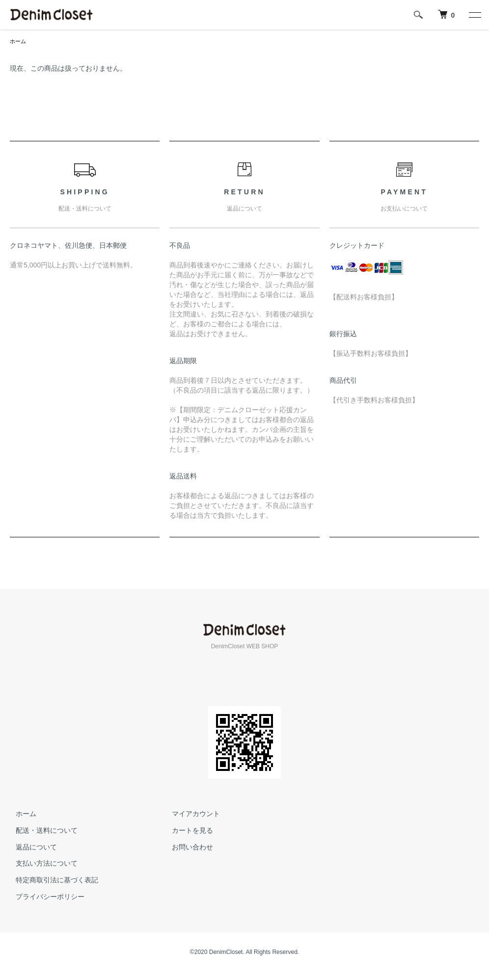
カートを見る (187, 831)
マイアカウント (190, 815)
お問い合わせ (187, 848)
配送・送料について (41, 831)
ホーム (19, 42)
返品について (30, 848)
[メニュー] (474, 15)
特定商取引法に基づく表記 (51, 881)
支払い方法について (41, 864)
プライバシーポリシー (44, 898)
